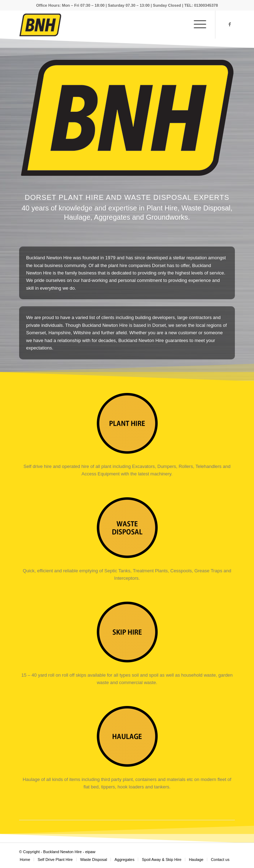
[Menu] (196, 24)
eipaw (90, 852)
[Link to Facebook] (230, 24)
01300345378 (206, 5)
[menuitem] (25, 860)
